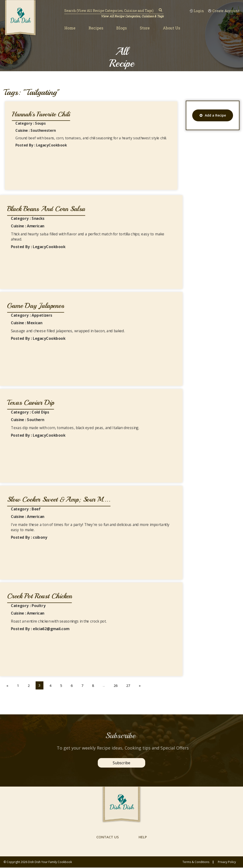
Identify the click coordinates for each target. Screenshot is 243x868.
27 (131, 685)
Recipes (96, 28)
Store (145, 28)
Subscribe (121, 763)
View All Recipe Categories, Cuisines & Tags (132, 16)
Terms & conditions (196, 863)
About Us (171, 28)
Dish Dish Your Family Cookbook (50, 862)
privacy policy (227, 863)
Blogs (121, 28)
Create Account (224, 11)
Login (196, 11)
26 (117, 685)
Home (70, 28)
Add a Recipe (213, 115)
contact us (107, 837)
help (143, 837)
